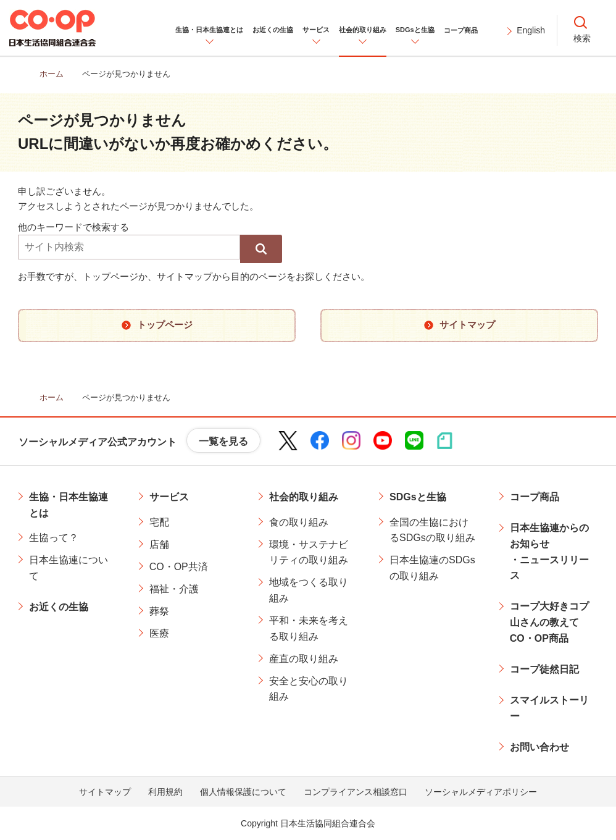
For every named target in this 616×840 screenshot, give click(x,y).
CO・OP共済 (179, 567)
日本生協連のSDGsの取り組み (432, 568)
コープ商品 (535, 497)
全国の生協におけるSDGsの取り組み (432, 530)
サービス (169, 497)
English (531, 30)
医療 (159, 633)
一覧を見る (223, 441)
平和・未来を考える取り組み (309, 628)
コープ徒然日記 (544, 669)
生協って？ (54, 538)
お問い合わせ (539, 747)
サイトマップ (105, 792)
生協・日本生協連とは (69, 505)
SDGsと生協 (418, 497)
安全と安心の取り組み (309, 689)
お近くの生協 (59, 607)
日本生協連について (69, 568)
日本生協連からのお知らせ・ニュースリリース (549, 552)
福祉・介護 (174, 589)
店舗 (159, 544)
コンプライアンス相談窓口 (356, 792)
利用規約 (165, 792)
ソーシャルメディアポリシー (481, 792)
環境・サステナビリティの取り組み (309, 552)
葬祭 (159, 611)
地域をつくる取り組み (309, 590)
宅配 (159, 522)
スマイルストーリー (549, 708)
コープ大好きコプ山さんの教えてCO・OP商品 (549, 622)
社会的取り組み (304, 497)
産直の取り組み (304, 659)
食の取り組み (299, 522)
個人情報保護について (243, 792)
